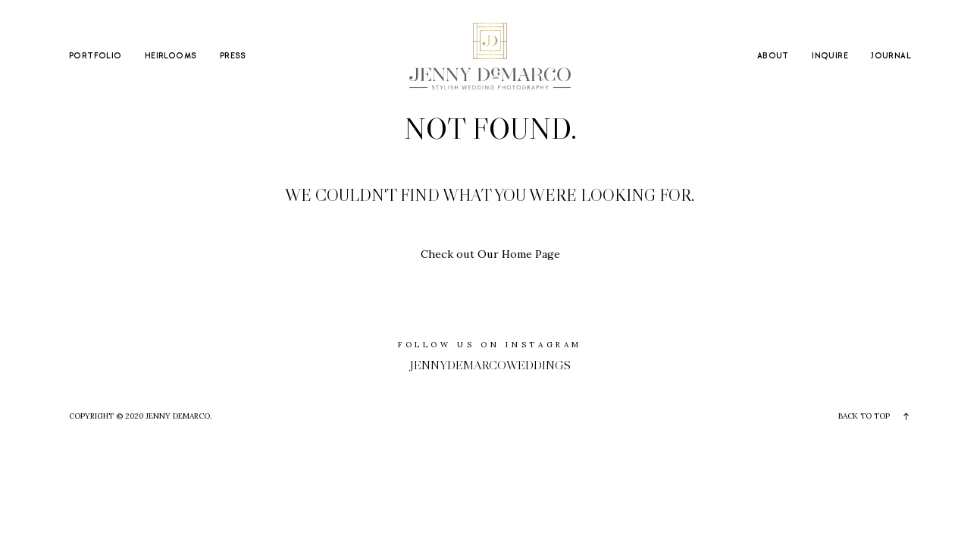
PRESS (233, 56)
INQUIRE (830, 56)
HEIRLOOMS (171, 56)
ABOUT (773, 56)
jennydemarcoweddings (490, 365)
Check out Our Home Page (490, 254)
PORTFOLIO (95, 56)
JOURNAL (891, 56)
